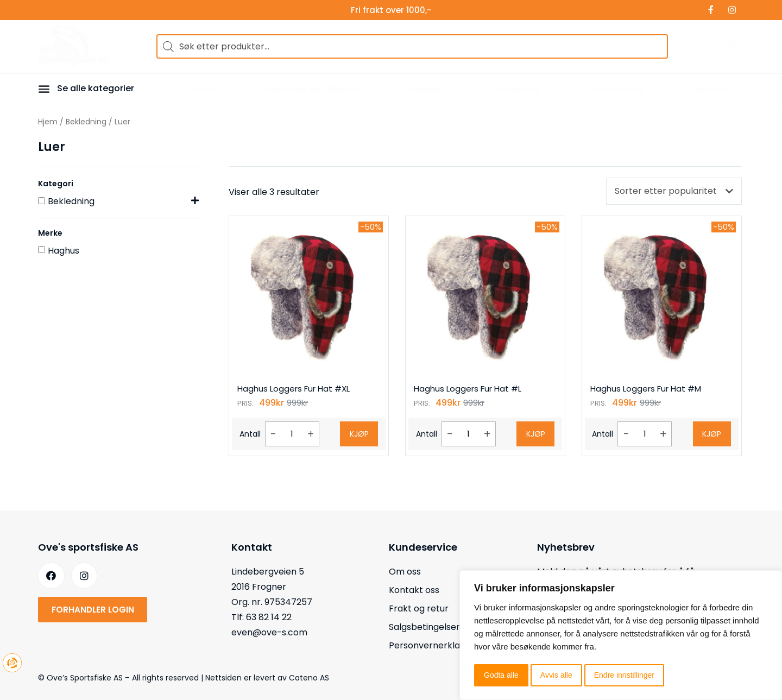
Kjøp (359, 434)
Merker (89, 10)
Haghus (64, 251)
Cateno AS (309, 678)
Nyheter (709, 89)
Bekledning (515, 89)
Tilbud (50, 10)
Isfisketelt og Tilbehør (311, 89)
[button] (46, 88)
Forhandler (137, 10)
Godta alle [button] (501, 675)
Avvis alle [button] (556, 675)
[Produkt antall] (292, 434)
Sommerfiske (616, 89)
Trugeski (425, 89)
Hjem (48, 122)
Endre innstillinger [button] (624, 675)
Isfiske (203, 89)
